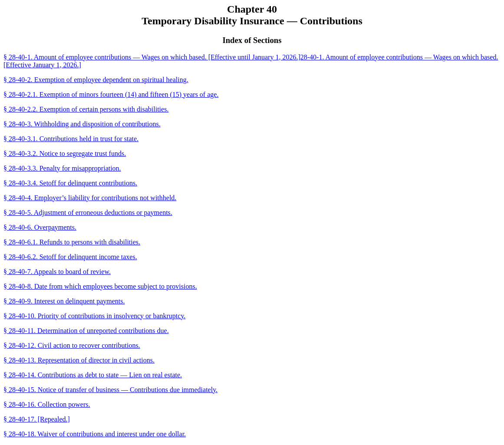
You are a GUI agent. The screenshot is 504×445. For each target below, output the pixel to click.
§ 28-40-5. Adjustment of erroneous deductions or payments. (88, 213)
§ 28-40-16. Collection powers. (47, 404)
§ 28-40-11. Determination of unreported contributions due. (86, 331)
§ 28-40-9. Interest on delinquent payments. (64, 301)
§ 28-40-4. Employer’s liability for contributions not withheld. (90, 198)
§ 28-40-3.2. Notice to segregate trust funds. (65, 153)
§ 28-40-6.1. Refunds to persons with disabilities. (72, 242)
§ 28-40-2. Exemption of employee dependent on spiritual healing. (96, 80)
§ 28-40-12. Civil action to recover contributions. (72, 345)
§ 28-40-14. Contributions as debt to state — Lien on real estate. (93, 375)
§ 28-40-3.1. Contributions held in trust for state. (71, 139)
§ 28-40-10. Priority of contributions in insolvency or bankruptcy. (94, 316)
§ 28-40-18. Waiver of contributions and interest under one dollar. (95, 434)
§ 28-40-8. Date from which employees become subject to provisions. (100, 286)
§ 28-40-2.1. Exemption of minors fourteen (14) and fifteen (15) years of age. (111, 94)
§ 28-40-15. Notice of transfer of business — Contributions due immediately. (110, 390)
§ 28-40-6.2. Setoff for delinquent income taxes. (70, 257)
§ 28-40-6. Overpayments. (40, 227)
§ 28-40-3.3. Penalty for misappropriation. (62, 168)
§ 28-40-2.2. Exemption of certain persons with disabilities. (86, 109)
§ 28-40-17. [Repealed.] (37, 419)
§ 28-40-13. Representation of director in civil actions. (79, 360)
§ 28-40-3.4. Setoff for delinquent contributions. (70, 183)
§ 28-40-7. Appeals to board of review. (57, 272)
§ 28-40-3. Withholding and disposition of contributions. (82, 124)
